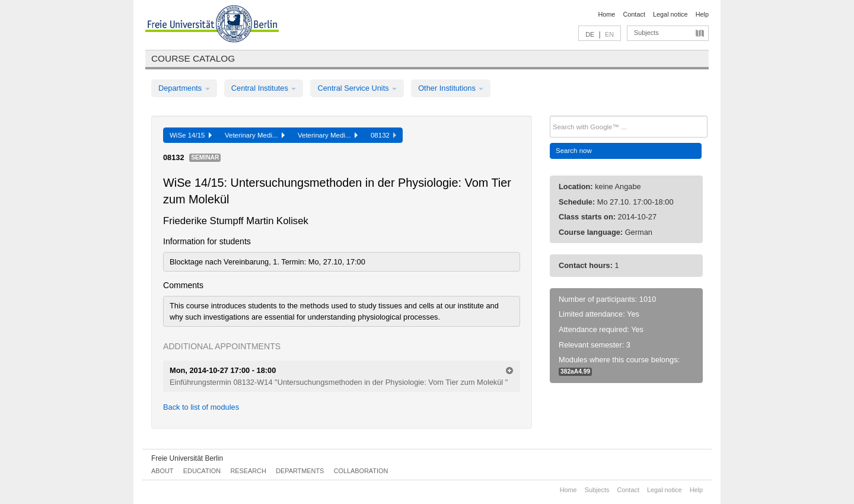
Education (202, 471)
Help (702, 14)
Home (606, 14)
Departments (184, 88)
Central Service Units (357, 88)
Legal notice (670, 14)
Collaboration (361, 471)
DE (590, 34)
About (162, 471)
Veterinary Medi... (255, 135)
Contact (634, 14)
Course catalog (193, 58)
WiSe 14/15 (191, 135)
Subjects (646, 33)
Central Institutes (264, 88)
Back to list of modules (201, 407)
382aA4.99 (575, 371)
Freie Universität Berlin (187, 458)
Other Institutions (451, 88)
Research (248, 471)
